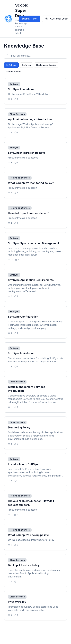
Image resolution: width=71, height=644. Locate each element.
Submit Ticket (30, 19)
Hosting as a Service (46, 65)
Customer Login (57, 19)
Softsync (26, 65)
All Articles (11, 65)
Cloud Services (13, 72)
